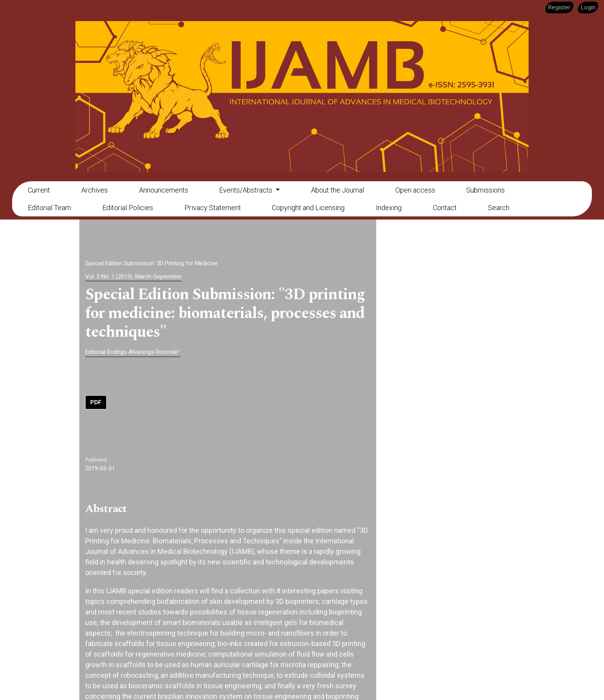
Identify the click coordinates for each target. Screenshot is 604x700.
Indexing (389, 208)
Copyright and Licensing (308, 208)
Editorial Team (49, 208)
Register (559, 7)
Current (39, 190)
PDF (96, 402)
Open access (415, 190)
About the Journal (338, 190)
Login (588, 7)
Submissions (485, 190)
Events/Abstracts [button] (247, 190)
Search (499, 208)
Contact (445, 208)
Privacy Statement (213, 208)
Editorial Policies (128, 208)
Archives (95, 190)
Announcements (164, 190)
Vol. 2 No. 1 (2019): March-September (133, 277)
